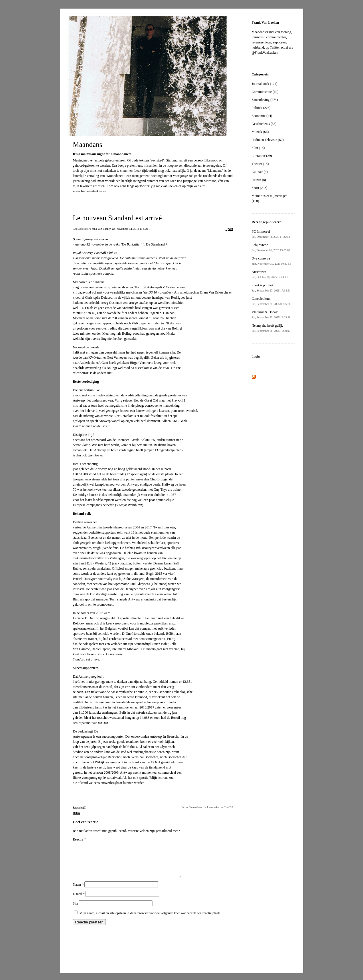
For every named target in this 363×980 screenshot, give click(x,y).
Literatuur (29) (262, 156)
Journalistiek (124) (265, 84)
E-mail (79, 901)
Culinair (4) (260, 172)
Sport (229, 229)
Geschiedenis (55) (264, 124)
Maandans (88, 144)
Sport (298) (260, 188)
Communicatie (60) (265, 92)
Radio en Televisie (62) (268, 140)
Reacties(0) (80, 808)
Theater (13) (260, 164)
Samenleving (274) (265, 100)
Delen (76, 813)
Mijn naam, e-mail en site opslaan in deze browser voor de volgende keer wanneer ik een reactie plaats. (150, 920)
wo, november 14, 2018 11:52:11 (131, 229)
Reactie (79, 839)
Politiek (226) (261, 108)
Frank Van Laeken (101, 229)
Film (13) (258, 148)
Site (76, 910)
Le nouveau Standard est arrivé (117, 218)
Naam (78, 891)
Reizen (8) (259, 180)
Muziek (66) (260, 132)
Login (256, 356)
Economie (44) (262, 116)
